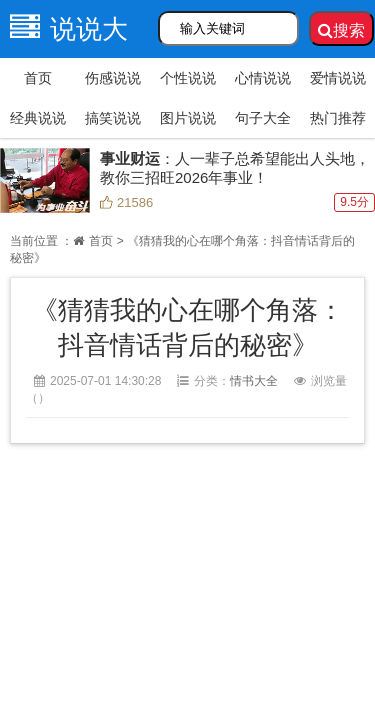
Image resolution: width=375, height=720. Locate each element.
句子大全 (263, 118)
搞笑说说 (113, 118)
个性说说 (188, 78)
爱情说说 (338, 78)
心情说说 (263, 78)
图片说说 (188, 118)
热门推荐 (338, 118)
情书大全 (254, 381)
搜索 (341, 30)
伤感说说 (113, 78)
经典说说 (38, 118)
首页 (38, 78)
